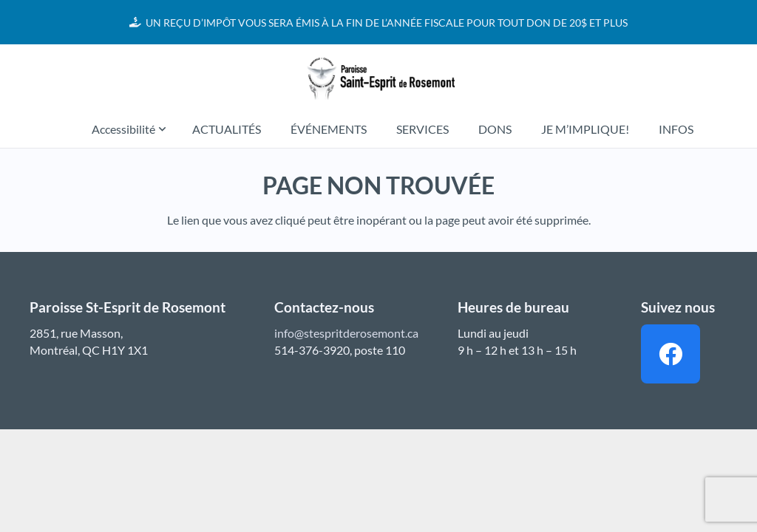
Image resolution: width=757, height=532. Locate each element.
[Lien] (378, 78)
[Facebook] (671, 354)
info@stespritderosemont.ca (346, 333)
